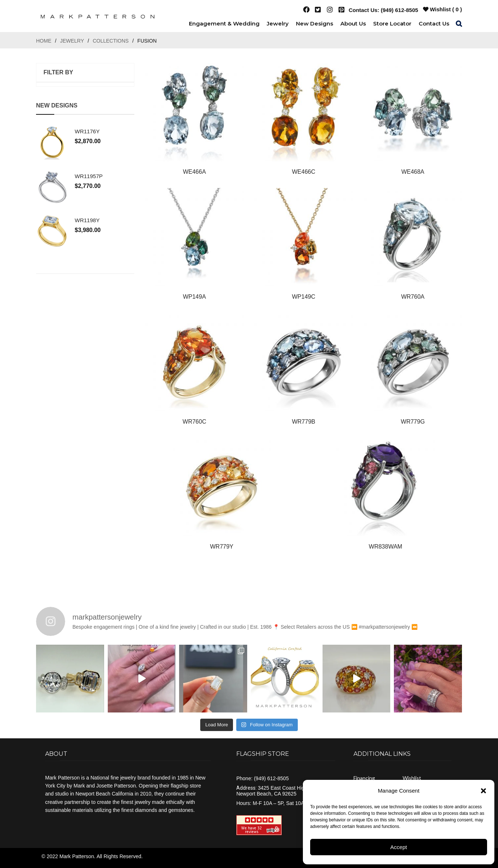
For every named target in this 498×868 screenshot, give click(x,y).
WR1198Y (87, 219)
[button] (483, 791)
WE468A (413, 172)
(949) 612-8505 (400, 10)
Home (44, 41)
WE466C (304, 172)
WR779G (413, 422)
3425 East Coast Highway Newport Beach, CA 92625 (276, 791)
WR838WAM (386, 547)
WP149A (194, 297)
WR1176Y (87, 131)
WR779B (304, 422)
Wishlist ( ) (442, 9)
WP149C (304, 297)
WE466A (194, 172)
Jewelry (72, 41)
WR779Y (222, 547)
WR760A (413, 297)
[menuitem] (224, 23)
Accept (399, 847)
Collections (111, 41)
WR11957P (88, 176)
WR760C (195, 422)
